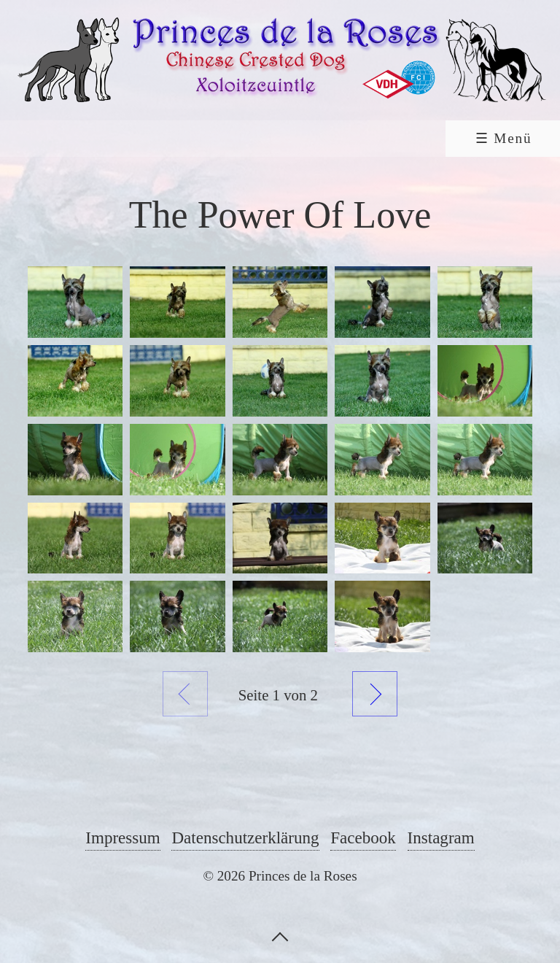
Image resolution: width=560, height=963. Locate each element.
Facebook (363, 838)
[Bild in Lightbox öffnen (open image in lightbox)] (75, 302)
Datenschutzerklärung (245, 838)
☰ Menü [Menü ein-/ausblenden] (504, 138)
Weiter (375, 694)
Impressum (122, 838)
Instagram (441, 838)
